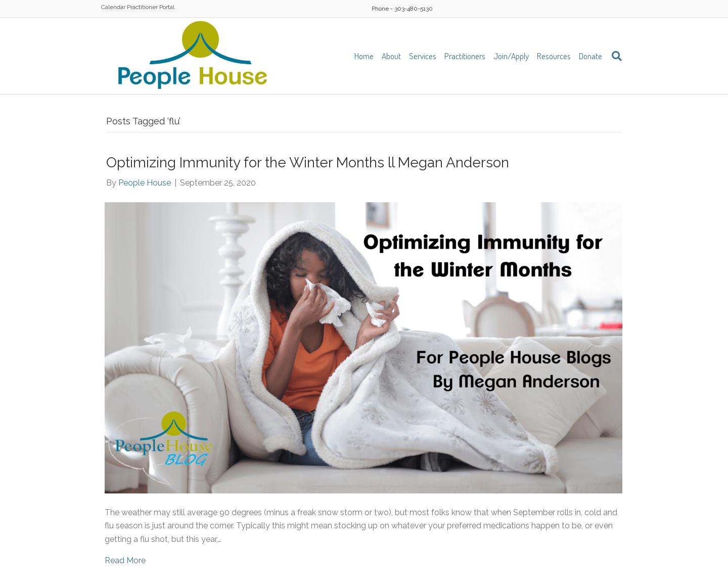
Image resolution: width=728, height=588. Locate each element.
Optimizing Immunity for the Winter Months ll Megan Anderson (308, 163)
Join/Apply (511, 56)
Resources (554, 56)
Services (423, 56)
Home (364, 56)
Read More (125, 560)
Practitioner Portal (151, 7)
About (391, 56)
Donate (590, 56)
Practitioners (465, 56)
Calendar (113, 7)
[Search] (614, 56)
